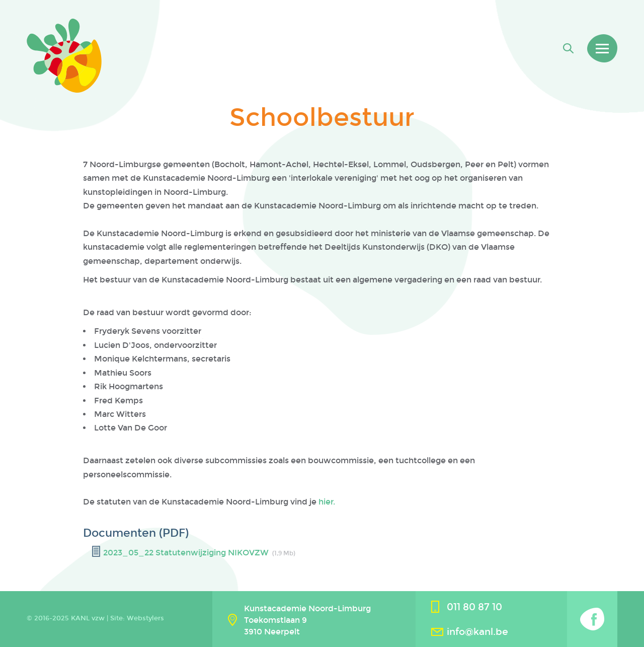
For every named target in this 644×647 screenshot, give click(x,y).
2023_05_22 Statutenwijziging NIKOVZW (186, 553)
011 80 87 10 (474, 607)
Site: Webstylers (137, 618)
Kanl (64, 56)
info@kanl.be (477, 632)
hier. (326, 502)
